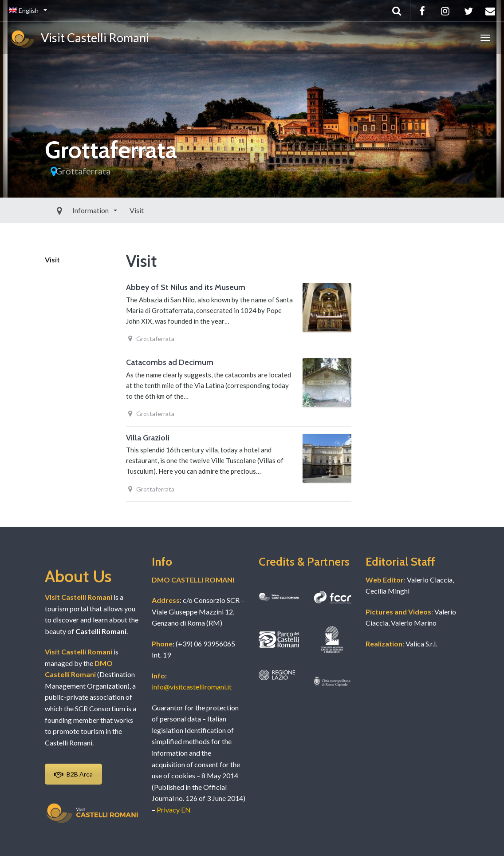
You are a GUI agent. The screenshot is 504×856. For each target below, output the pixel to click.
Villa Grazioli (148, 438)
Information (71, 210)
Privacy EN (174, 810)
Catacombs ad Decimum (170, 362)
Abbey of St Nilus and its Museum (186, 287)
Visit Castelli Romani (79, 39)
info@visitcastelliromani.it (192, 687)
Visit (116, 210)
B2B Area (73, 774)
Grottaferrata (83, 171)
